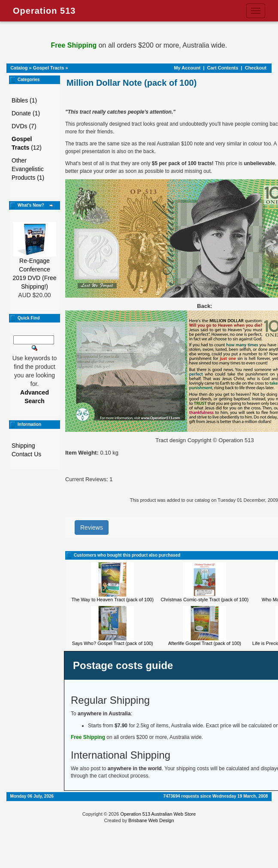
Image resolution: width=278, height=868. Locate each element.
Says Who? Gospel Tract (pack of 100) (113, 643)
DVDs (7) (24, 126)
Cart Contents (223, 68)
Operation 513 (44, 11)
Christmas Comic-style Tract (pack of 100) (205, 600)
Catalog (19, 68)
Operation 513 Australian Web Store (158, 814)
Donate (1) (26, 113)
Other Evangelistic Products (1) (28, 169)
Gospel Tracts (49, 68)
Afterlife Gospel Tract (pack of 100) (205, 643)
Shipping (23, 446)
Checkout (256, 68)
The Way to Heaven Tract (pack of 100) (113, 600)
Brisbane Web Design (151, 820)
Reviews (92, 527)
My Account (187, 68)
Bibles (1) (24, 100)
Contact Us (26, 454)
